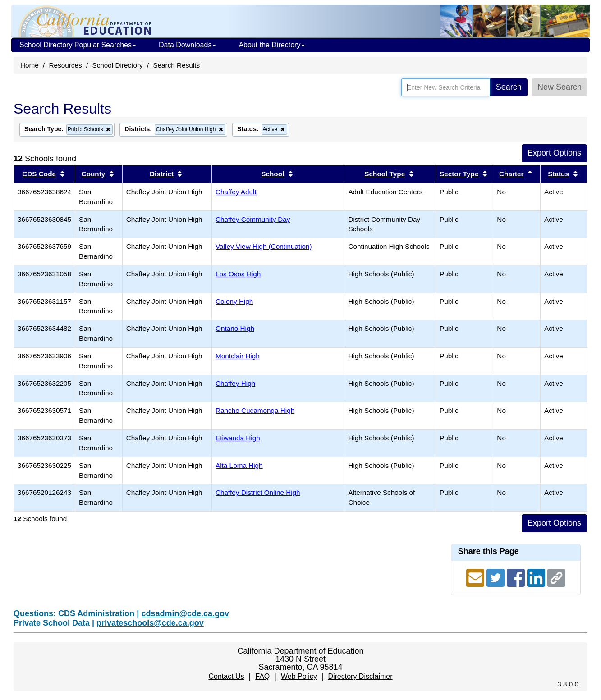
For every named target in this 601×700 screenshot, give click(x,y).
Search (509, 87)
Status (558, 174)
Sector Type (459, 174)
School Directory (117, 65)
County (94, 174)
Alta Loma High (239, 465)
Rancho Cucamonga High (255, 410)
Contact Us (226, 676)
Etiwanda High (238, 438)
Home (30, 65)
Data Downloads (187, 45)
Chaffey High (235, 383)
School (273, 174)
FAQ (262, 676)
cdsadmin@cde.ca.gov (185, 613)
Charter (511, 174)
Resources (66, 65)
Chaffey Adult (236, 192)
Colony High (234, 301)
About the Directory (272, 45)
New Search (560, 87)
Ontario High (235, 328)
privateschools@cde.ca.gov (150, 623)
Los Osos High (238, 274)
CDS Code (39, 174)
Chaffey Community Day (253, 219)
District (162, 174)
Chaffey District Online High (258, 492)
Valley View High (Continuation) (264, 246)
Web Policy (299, 676)
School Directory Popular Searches (78, 45)
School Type (385, 174)
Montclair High (238, 356)
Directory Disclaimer (360, 676)
